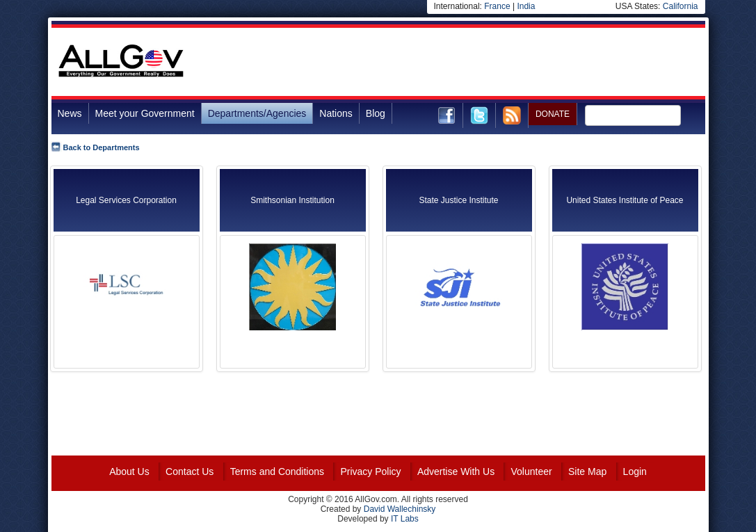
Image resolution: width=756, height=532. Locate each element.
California (681, 6)
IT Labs (405, 519)
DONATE (553, 114)
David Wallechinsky (400, 509)
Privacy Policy (370, 471)
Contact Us (190, 471)
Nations (336, 113)
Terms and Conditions (277, 471)
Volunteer (531, 471)
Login (635, 471)
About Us (129, 471)
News (70, 113)
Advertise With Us (456, 471)
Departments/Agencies (257, 113)
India (526, 6)
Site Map (587, 471)
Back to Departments (102, 147)
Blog (376, 113)
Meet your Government (145, 113)
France (497, 6)
